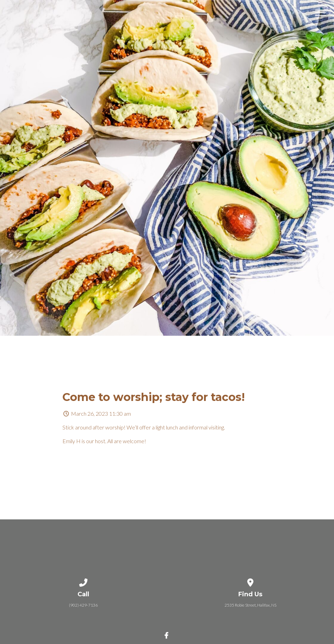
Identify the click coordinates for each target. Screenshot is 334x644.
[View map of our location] (251, 581)
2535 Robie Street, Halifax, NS (250, 605)
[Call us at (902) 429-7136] (84, 581)
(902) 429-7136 (83, 605)
